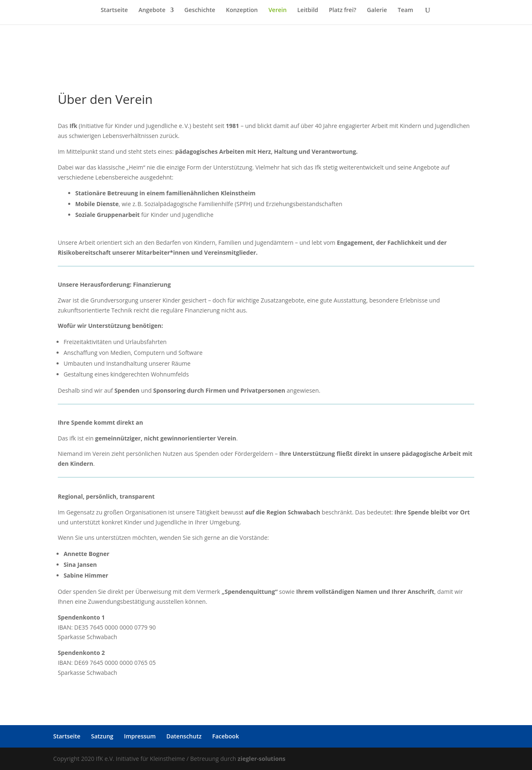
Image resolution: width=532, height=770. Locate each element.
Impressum (140, 736)
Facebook (226, 736)
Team (405, 10)
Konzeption (242, 10)
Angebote (152, 10)
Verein (278, 10)
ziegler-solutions (262, 759)
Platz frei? (342, 10)
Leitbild (308, 10)
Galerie (377, 10)
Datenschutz (184, 736)
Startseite (114, 10)
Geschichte (200, 10)
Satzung (102, 736)
